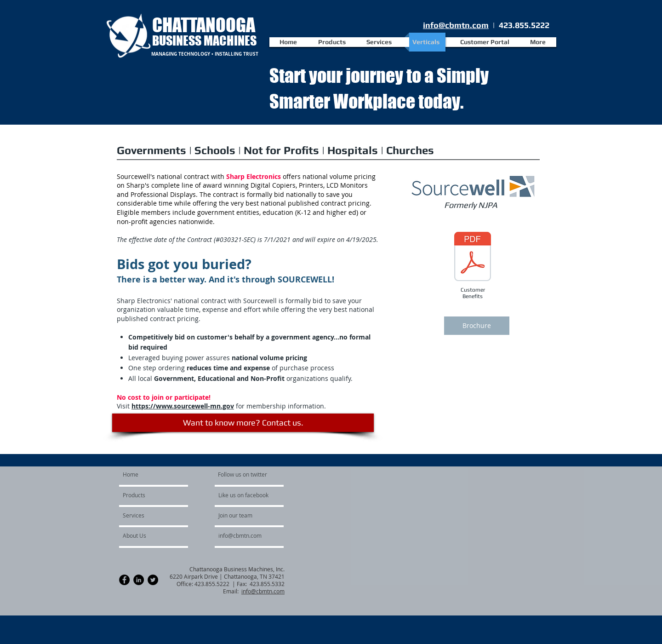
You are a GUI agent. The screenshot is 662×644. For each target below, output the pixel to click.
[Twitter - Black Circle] (153, 580)
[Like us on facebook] (246, 495)
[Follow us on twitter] (243, 475)
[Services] (148, 516)
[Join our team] (243, 516)
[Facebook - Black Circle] (124, 580)
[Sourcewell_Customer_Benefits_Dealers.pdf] (473, 258)
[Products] (149, 495)
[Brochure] (477, 326)
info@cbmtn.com (456, 25)
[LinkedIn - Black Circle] (139, 580)
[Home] (158, 475)
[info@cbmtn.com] (251, 536)
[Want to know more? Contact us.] (243, 423)
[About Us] (147, 536)
